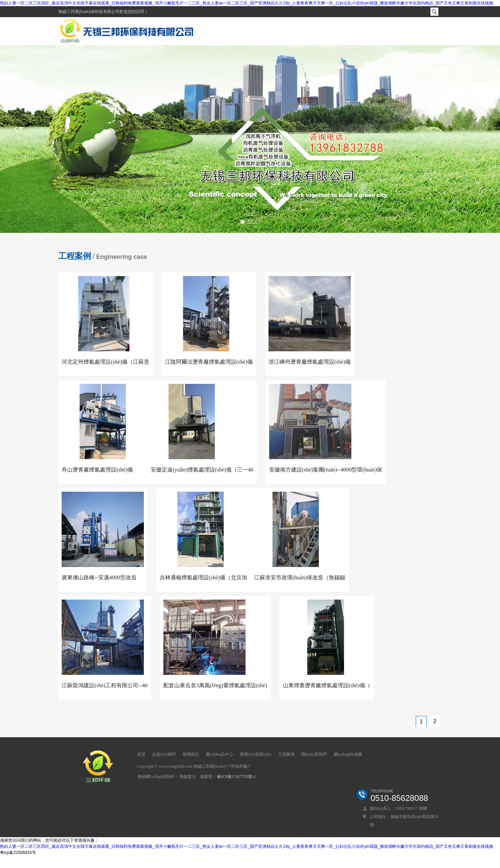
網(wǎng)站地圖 (348, 754)
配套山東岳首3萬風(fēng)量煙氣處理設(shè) (215, 685)
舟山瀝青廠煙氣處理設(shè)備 (97, 470)
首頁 (141, 754)
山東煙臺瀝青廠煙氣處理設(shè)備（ (327, 685)
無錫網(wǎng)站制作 (156, 777)
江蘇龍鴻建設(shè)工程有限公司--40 (105, 685)
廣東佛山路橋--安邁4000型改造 (99, 577)
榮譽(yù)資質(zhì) (256, 754)
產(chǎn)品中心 (220, 754)
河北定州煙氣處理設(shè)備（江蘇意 (105, 362)
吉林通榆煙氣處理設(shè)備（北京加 (203, 577)
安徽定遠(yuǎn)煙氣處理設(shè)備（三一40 (202, 470)
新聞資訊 (191, 754)
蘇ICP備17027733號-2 (236, 777)
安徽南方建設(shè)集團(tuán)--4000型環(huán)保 (326, 470)
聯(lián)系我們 (314, 754)
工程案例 (286, 754)
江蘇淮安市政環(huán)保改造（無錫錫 (300, 577)
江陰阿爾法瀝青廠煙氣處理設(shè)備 (209, 362)
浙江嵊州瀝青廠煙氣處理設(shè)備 (310, 362)
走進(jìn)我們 (164, 754)
